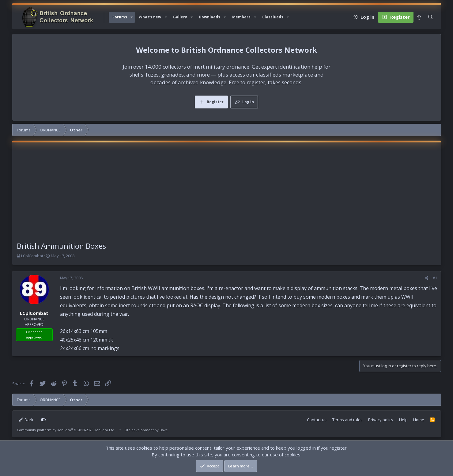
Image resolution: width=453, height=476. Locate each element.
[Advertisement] (227, 195)
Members (241, 17)
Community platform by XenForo (66, 430)
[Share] (427, 278)
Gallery (180, 17)
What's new (150, 17)
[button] (132, 17)
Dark (26, 420)
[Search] (430, 17)
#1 (435, 278)
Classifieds (273, 17)
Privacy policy (381, 420)
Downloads (210, 17)
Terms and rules (347, 420)
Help (403, 420)
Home (419, 420)
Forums (120, 17)
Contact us (317, 420)
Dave (164, 430)
